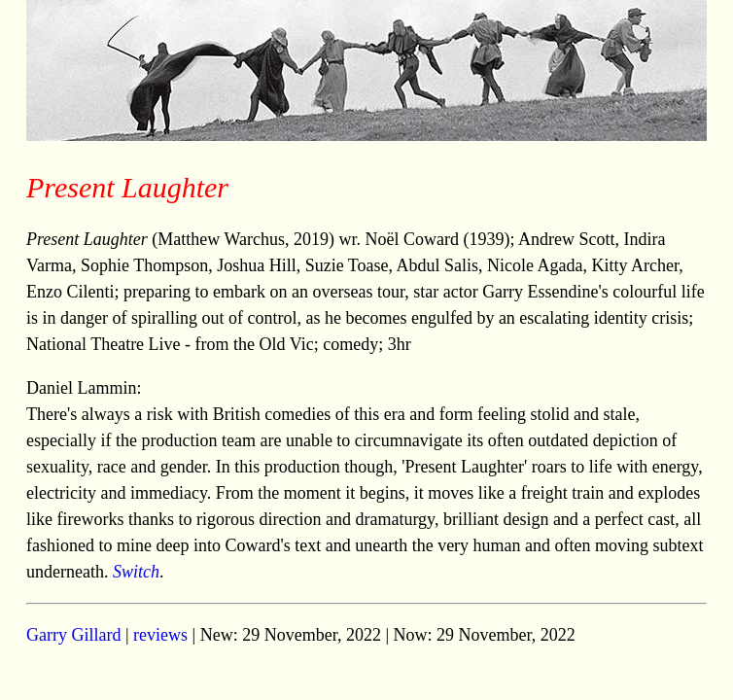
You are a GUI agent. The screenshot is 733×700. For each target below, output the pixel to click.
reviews (160, 635)
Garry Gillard (73, 635)
